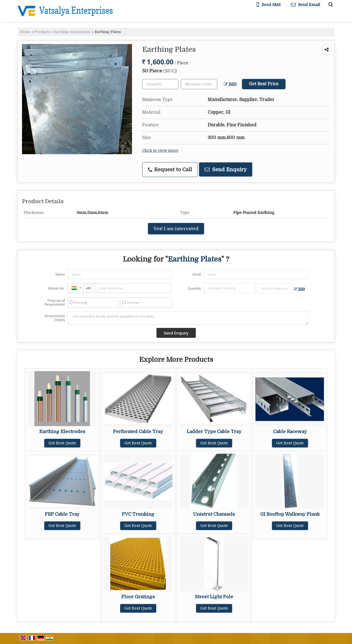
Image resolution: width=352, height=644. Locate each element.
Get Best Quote (62, 443)
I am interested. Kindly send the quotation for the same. (188, 318)
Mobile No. (56, 288)
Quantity (194, 288)
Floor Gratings (138, 597)
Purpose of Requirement (55, 303)
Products (42, 32)
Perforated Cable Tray (138, 432)
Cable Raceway (290, 432)
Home (25, 32)
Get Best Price (264, 84)
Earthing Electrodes (62, 432)
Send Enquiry (226, 169)
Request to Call (170, 170)
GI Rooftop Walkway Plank (290, 514)
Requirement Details (55, 318)
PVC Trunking (138, 514)
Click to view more (160, 150)
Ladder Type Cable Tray (214, 432)
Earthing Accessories (72, 32)
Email (197, 274)
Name (60, 274)
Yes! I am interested (176, 229)
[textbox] (199, 84)
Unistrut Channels (214, 514)
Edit (230, 84)
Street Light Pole (214, 597)
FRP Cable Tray (62, 514)
